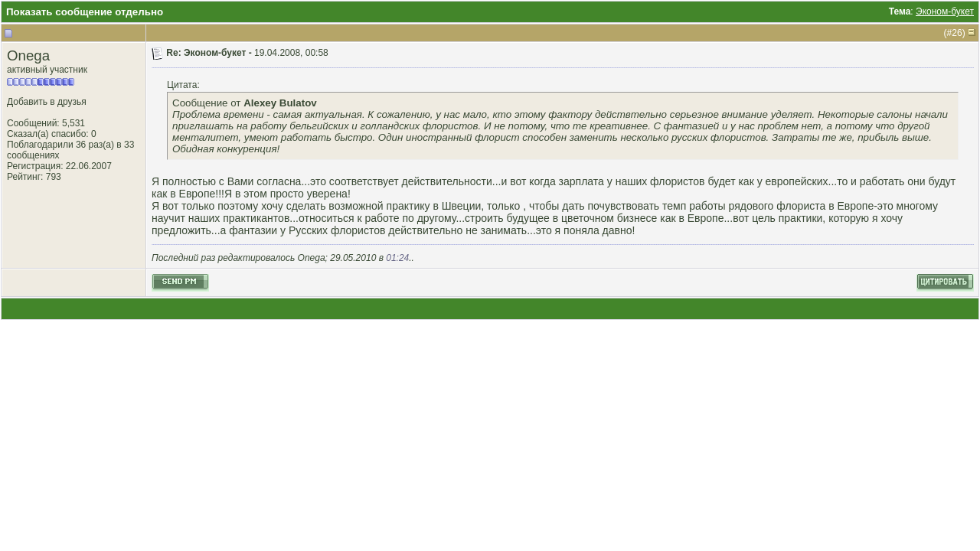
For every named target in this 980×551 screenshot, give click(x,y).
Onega (28, 55)
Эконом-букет (945, 11)
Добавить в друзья (47, 102)
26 (957, 33)
